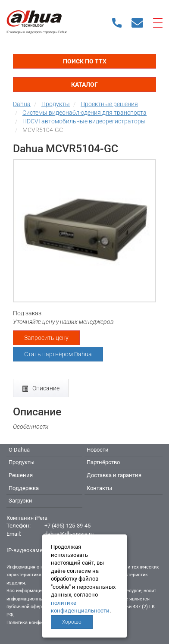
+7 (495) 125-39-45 (67, 526)
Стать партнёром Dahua (58, 354)
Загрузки (20, 501)
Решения (21, 475)
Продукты (22, 462)
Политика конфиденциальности (42, 623)
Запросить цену (46, 338)
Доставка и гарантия (114, 475)
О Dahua (19, 450)
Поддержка (24, 488)
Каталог (84, 85)
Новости (98, 450)
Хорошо (72, 622)
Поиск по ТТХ (85, 61)
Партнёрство (103, 462)
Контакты (99, 488)
